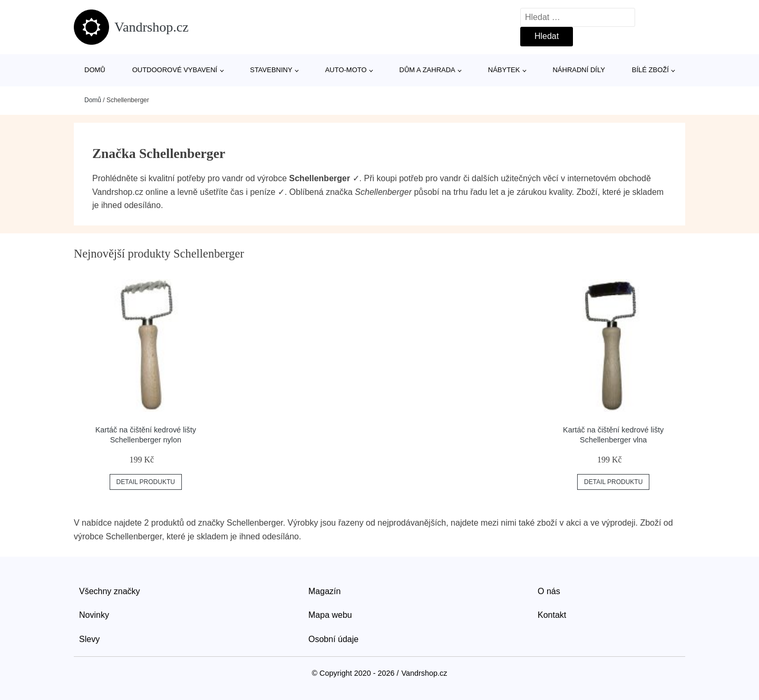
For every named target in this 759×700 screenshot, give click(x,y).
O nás (549, 591)
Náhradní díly (578, 70)
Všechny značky (110, 591)
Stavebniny (271, 70)
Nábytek (504, 70)
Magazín (324, 591)
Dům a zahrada (427, 70)
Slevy (89, 639)
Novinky (94, 615)
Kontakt (552, 615)
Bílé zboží (650, 70)
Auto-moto (346, 70)
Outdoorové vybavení (175, 70)
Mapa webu (330, 615)
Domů (95, 70)
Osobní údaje (333, 639)
